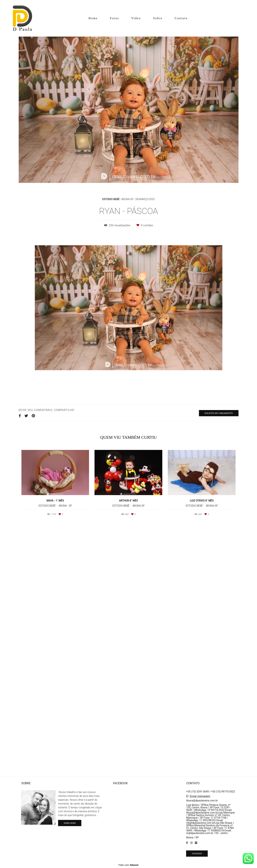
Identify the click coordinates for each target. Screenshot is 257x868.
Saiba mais (70, 823)
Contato (181, 18)
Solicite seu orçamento (219, 413)
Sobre (158, 18)
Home (93, 18)
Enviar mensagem (200, 796)
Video (136, 18)
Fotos (114, 18)
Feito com (128, 865)
